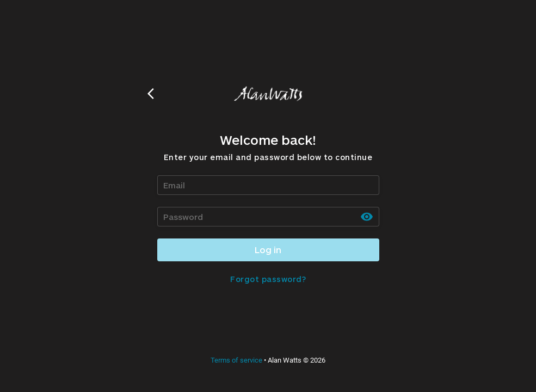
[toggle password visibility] (367, 217)
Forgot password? (268, 279)
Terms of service (236, 360)
